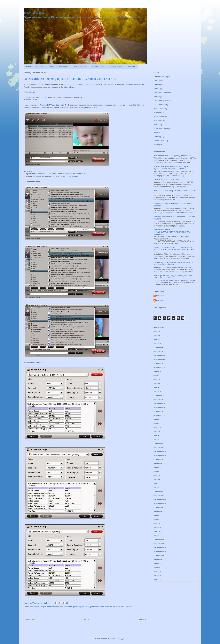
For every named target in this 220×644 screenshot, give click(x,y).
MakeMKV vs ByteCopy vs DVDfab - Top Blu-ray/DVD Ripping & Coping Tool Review (172, 168)
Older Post (142, 619)
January (157, 351)
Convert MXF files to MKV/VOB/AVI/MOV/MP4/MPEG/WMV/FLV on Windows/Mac (172, 232)
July (155, 375)
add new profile (53, 607)
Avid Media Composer (162, 93)
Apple (156, 89)
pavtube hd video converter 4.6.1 (104, 607)
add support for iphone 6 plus (72, 607)
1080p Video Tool (34, 13)
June (155, 331)
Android (157, 85)
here (76, 176)
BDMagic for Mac (116, 66)
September (158, 367)
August (156, 371)
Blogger (122, 638)
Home (28, 66)
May (155, 335)
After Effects (158, 81)
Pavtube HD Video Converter (52, 105)
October (157, 363)
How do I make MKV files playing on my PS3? (172, 156)
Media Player (159, 109)
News (87, 607)
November (158, 359)
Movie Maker (159, 117)
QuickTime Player (161, 129)
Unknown (160, 296)
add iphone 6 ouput (38, 607)
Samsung (157, 137)
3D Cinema (40, 66)
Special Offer (159, 141)
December (158, 355)
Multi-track (158, 121)
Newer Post (31, 619)
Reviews (157, 133)
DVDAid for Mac (98, 66)
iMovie (156, 145)
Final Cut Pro (159, 105)
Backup (157, 97)
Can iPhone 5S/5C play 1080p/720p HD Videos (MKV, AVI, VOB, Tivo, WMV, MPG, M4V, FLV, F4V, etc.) (174, 249)
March (156, 343)
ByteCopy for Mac (80, 66)
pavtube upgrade (125, 607)
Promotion (131, 66)
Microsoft (157, 113)
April (155, 339)
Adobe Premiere (160, 77)
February (157, 347)
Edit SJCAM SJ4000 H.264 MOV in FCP (170, 180)
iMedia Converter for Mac (59, 66)
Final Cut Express (161, 101)
